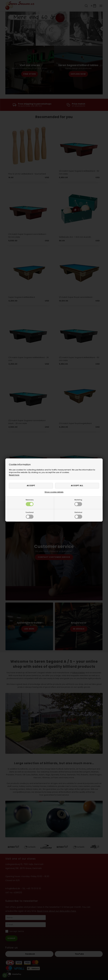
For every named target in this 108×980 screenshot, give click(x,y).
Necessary (30, 502)
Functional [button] (30, 515)
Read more (14, 475)
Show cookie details (54, 492)
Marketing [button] (78, 502)
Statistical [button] (78, 515)
